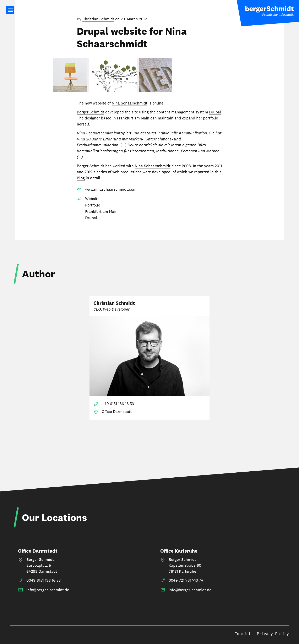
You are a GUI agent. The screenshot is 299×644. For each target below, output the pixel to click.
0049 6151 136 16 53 (44, 580)
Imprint (243, 634)
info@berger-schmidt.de (48, 590)
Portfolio (93, 205)
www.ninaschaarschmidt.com (111, 189)
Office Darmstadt (38, 551)
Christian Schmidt (98, 19)
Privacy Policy (273, 634)
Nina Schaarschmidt (130, 103)
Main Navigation (10, 10)
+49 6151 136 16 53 (118, 404)
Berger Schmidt (91, 112)
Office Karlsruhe (179, 551)
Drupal (215, 112)
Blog (81, 178)
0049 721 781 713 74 (186, 580)
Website (92, 199)
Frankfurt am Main (101, 211)
